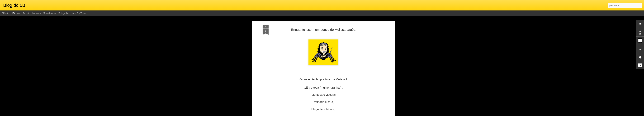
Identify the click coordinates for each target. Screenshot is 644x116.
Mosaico (37, 13)
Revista (26, 13)
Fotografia (64, 13)
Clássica (6, 13)
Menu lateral (50, 13)
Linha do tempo (79, 13)
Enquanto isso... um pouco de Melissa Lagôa (323, 30)
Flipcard (16, 13)
